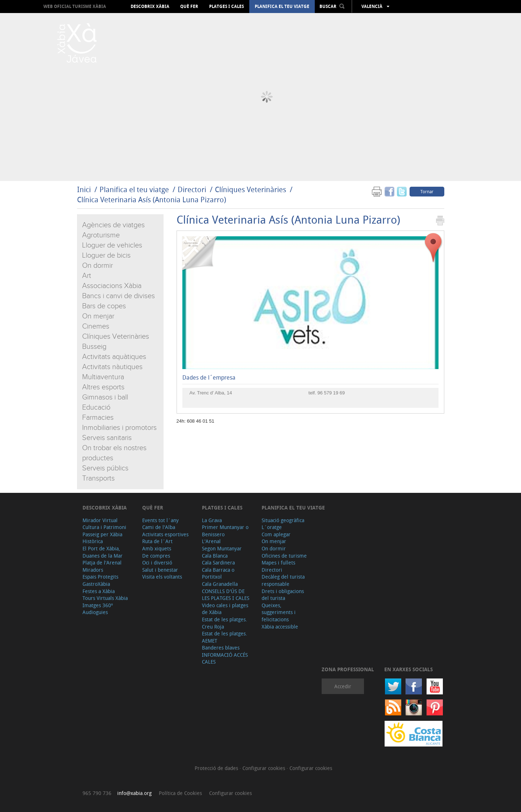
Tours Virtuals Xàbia (105, 598)
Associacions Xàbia (112, 286)
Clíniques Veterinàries (251, 189)
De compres (156, 556)
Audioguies (95, 612)
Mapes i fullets (278, 563)
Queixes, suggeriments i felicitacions (279, 612)
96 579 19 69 (331, 393)
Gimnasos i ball (105, 397)
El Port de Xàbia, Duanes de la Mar (103, 552)
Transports (98, 478)
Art (87, 276)
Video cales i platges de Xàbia (225, 609)
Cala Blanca (215, 556)
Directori (193, 189)
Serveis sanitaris (107, 438)
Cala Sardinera (218, 563)
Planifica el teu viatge (282, 7)
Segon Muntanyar (222, 548)
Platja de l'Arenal (102, 563)
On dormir (98, 266)
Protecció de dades (217, 768)
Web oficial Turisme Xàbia (75, 6)
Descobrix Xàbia (150, 7)
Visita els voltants (162, 577)
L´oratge (272, 527)
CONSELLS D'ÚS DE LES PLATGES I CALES (226, 595)
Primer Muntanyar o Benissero (225, 531)
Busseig (94, 347)
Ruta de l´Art (157, 541)
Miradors (93, 570)
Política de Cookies (180, 793)
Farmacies (98, 418)
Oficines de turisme (284, 556)
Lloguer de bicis (106, 255)
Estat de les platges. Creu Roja (225, 623)
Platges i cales (226, 7)
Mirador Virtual (100, 520)
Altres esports (103, 387)
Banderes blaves (221, 648)
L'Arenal (211, 541)
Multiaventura (103, 377)
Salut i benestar (160, 570)
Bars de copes (104, 306)
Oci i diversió (157, 563)
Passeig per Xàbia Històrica (102, 538)
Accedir (343, 686)
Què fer (189, 7)
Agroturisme (101, 235)
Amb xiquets (157, 548)
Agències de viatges (113, 225)
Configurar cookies (264, 768)
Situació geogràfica (283, 520)
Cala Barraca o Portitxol (218, 573)
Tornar (427, 191)
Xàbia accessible (280, 627)
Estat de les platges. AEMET (225, 637)
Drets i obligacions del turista (283, 595)
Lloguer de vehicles (112, 245)
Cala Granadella (220, 584)
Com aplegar (276, 534)
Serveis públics (105, 468)
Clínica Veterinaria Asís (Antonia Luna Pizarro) (152, 200)
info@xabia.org (134, 793)
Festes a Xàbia (99, 591)
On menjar (98, 316)
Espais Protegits (100, 577)
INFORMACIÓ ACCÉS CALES (225, 658)
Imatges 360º (98, 605)
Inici (84, 189)
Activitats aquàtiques (114, 357)
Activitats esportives (165, 534)
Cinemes (96, 326)
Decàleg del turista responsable (283, 580)
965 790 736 (97, 793)
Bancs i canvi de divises (118, 296)
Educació (96, 407)
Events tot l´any (160, 520)
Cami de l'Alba (159, 527)
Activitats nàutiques (112, 367)
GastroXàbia (96, 584)
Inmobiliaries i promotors (119, 428)
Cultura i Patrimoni (104, 527)
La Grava (212, 520)
